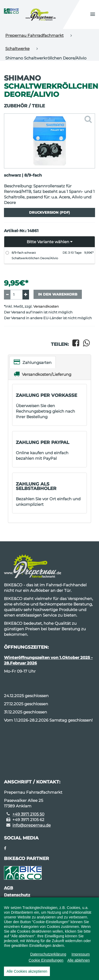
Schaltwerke (17, 49)
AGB (8, 888)
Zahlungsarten (33, 362)
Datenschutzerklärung (48, 954)
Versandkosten (46, 306)
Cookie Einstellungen (46, 960)
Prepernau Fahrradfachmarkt (34, 35)
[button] (93, 14)
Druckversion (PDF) (49, 212)
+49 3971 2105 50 (28, 814)
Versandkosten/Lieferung (43, 374)
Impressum (81, 954)
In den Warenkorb (58, 294)
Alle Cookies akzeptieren (27, 971)
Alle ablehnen (79, 960)
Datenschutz (17, 895)
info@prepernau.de (32, 825)
